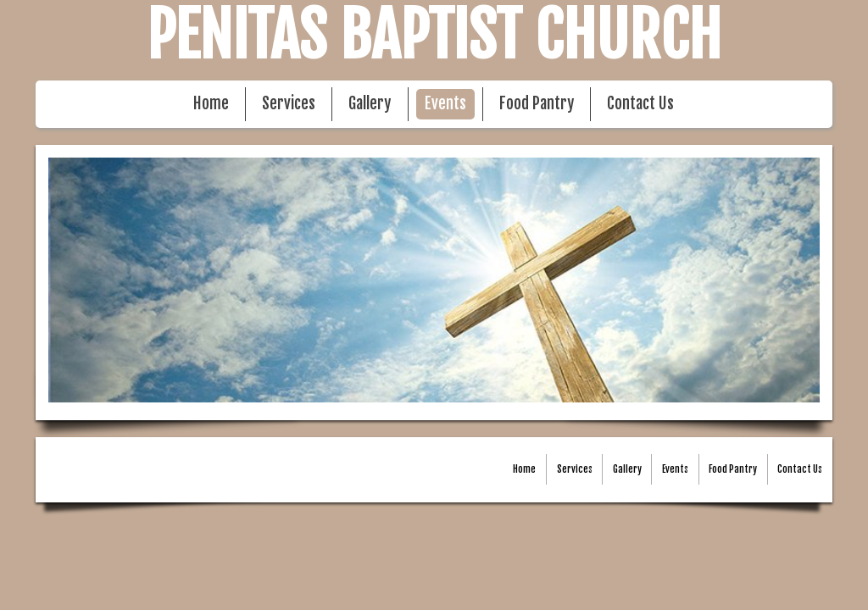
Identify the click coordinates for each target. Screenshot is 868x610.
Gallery (370, 104)
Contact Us (640, 104)
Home (211, 104)
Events (445, 104)
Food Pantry (537, 104)
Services (289, 104)
